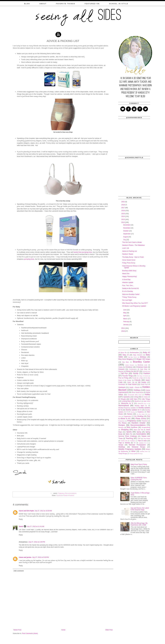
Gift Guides (142, 382)
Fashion (147, 373)
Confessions (133, 369)
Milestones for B (127, 403)
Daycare (121, 371)
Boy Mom (126, 362)
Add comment (19, 571)
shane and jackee (25, 557)
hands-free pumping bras (83, 252)
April (125, 316)
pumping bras (29, 259)
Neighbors (141, 412)
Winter (133, 451)
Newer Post (17, 630)
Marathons (138, 401)
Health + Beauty (134, 387)
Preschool (145, 421)
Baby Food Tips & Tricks (139, 464)
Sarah (21, 526)
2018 (123, 205)
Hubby (147, 394)
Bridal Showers (130, 365)
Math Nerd (147, 401)
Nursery (130, 414)
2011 (123, 328)
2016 (123, 211)
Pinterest (71, 495)
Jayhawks (127, 397)
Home (63, 630)
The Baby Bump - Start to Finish (133, 257)
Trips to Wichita (124, 443)
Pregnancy (61, 493)
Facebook (59, 495)
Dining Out (130, 371)
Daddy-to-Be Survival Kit (130, 288)
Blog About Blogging (126, 359)
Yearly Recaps (123, 454)
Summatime (141, 434)
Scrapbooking (146, 427)
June (125, 310)
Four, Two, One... (128, 285)
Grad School (132, 384)
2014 (123, 216)
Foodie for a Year (137, 378)
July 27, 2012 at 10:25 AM (43, 511)
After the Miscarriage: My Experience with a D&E (139, 524)
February (126, 322)
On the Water (141, 414)
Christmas (129, 367)
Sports (129, 432)
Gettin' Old (131, 382)
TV (135, 443)
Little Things (146, 399)
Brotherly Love (142, 365)
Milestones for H (143, 403)
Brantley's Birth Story (129, 271)
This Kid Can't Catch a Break (132, 242)
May (125, 313)
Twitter (65, 495)
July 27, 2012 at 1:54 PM (37, 542)
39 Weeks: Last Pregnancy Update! (134, 306)
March (125, 319)
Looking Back (126, 401)
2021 (123, 202)
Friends (138, 380)
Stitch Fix (129, 434)
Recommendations (71, 493)
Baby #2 (146, 352)
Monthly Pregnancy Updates (127, 408)
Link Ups (133, 399)
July (125, 240)
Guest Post (144, 384)
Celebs (121, 367)
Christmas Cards (142, 367)
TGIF (139, 439)
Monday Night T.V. (141, 406)
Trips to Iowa (142, 441)
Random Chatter (138, 423)
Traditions (132, 441)
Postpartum (122, 421)
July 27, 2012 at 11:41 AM (35, 526)
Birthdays (143, 357)
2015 (123, 214)
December (127, 225)
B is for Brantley (127, 291)
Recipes (122, 425)
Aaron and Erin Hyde (26, 511)
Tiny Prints (147, 439)
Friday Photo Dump (129, 263)
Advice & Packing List (129, 251)
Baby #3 (126, 355)
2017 (123, 208)
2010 (123, 331)
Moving (133, 412)
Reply (21, 519)
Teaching (129, 438)
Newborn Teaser (128, 254)
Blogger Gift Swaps (143, 359)
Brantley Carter (141, 362)
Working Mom (144, 451)
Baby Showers (138, 355)
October (126, 231)
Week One (126, 274)
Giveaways (122, 384)
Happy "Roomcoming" (130, 277)
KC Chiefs (145, 397)
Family (136, 373)
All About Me (123, 353)
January (126, 325)
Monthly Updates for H (133, 410)
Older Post (109, 630)
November (127, 228)
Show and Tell (138, 430)
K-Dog (136, 397)
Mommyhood (124, 405)
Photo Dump (141, 418)
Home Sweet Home (129, 260)
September (127, 234)
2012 (123, 222)
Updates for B (143, 443)
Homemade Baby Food (134, 395)
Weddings (122, 447)
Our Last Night (127, 300)
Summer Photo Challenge (128, 436)
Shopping (125, 430)
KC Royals (122, 399)
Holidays (137, 390)
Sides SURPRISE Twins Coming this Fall (139, 479)
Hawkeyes (122, 387)
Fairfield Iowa (146, 371)
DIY (138, 371)
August (126, 237)
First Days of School (142, 376)
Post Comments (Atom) (30, 633)
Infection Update (128, 282)
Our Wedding (139, 416)
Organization (128, 416)
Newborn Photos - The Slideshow (133, 245)
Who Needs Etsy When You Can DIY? (135, 303)
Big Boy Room (133, 357)
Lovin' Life (126, 248)
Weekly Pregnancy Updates (130, 449)
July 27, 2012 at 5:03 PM (40, 557)
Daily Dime (144, 369)
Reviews (121, 427)
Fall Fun (124, 373)
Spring (139, 432)
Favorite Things (128, 376)
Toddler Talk (124, 441)
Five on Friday (123, 378)
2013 (123, 220)
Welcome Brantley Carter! (131, 294)
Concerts (122, 369)
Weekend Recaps (139, 447)
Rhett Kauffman (132, 427)
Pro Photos (123, 423)
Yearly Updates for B (135, 454)
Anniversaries (134, 353)
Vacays (121, 445)
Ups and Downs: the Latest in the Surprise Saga (140, 509)
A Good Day (126, 280)
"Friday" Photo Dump (129, 297)
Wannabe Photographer (137, 445)
